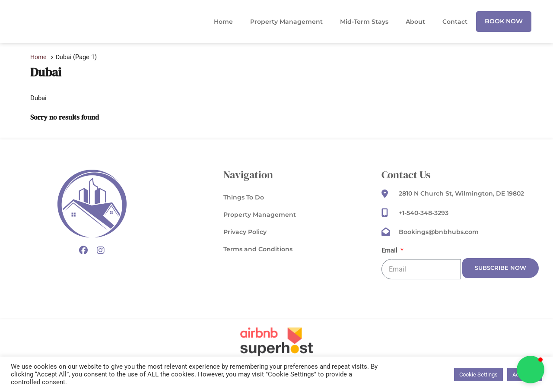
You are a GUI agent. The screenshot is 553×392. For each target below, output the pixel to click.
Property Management (286, 22)
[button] (531, 370)
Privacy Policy (245, 232)
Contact (455, 22)
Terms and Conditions (258, 250)
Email (391, 251)
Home (223, 22)
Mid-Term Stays (364, 22)
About (415, 22)
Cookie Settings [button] (478, 375)
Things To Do (244, 198)
